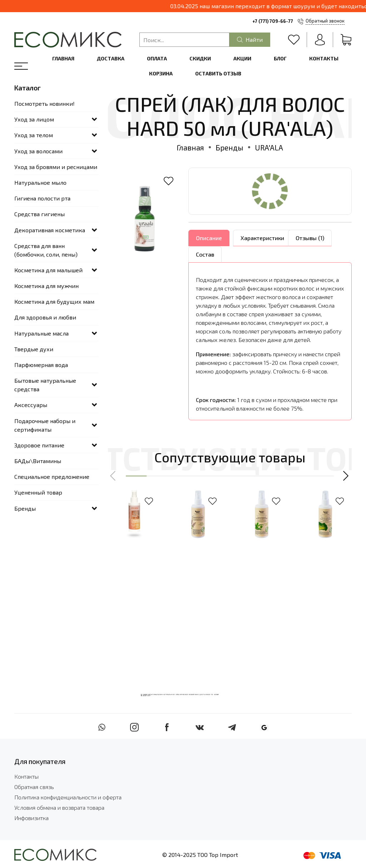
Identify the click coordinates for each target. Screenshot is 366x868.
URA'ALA (269, 147)
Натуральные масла (41, 333)
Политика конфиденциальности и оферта (68, 797)
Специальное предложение (52, 477)
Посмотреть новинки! (44, 103)
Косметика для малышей (48, 270)
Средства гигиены (39, 214)
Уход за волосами (38, 151)
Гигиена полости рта (42, 198)
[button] (113, 476)
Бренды (229, 147)
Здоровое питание (39, 445)
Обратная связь (34, 787)
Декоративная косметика (50, 230)
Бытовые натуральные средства (45, 385)
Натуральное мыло (40, 182)
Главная (63, 58)
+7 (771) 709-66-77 (273, 21)
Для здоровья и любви (45, 317)
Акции (242, 58)
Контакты (324, 58)
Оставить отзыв (218, 73)
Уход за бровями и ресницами (56, 167)
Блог (280, 58)
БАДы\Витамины (38, 461)
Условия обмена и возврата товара (59, 807)
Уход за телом (34, 135)
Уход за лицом (34, 119)
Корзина (161, 73)
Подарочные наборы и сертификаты (45, 425)
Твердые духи (34, 349)
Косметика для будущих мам (54, 301)
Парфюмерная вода (41, 365)
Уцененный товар (38, 492)
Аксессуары (31, 405)
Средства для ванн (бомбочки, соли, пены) (46, 250)
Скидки (200, 58)
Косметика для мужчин (46, 286)
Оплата (157, 58)
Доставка (111, 58)
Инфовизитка (31, 818)
